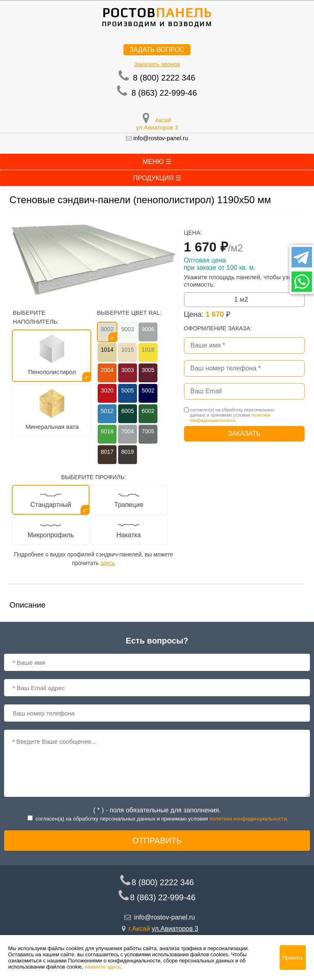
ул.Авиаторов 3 (157, 128)
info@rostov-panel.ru (161, 138)
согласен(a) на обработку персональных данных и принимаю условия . (232, 415)
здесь (108, 563)
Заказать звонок (157, 64)
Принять (293, 958)
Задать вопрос (157, 50)
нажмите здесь (103, 967)
